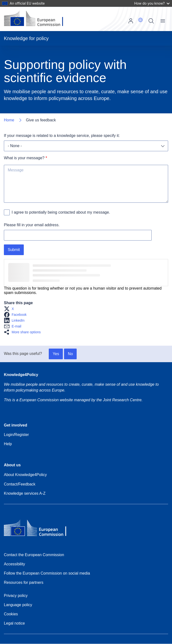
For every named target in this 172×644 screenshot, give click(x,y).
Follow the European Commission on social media (47, 573)
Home (9, 120)
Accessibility (14, 564)
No (70, 354)
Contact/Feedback (20, 484)
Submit (14, 250)
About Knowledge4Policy (25, 475)
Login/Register (16, 435)
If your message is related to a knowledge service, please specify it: (62, 136)
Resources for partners (24, 582)
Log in (131, 21)
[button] (140, 20)
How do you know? (152, 3)
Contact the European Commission (34, 555)
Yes (56, 354)
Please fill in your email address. (32, 225)
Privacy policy (16, 596)
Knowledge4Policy (21, 375)
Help (8, 444)
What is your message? (24, 158)
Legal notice (14, 623)
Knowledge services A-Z (25, 493)
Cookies (11, 614)
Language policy (18, 605)
